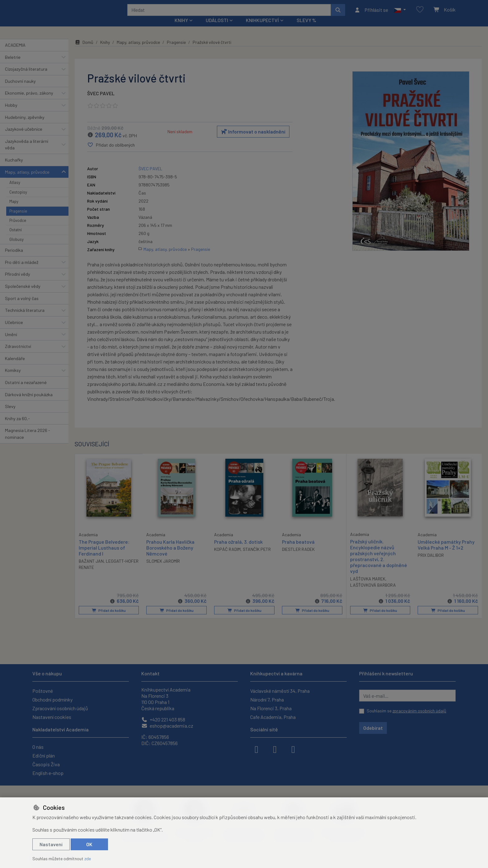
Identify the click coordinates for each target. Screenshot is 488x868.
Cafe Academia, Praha (273, 717)
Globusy (16, 248)
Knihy (105, 51)
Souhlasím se (406, 711)
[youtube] (293, 749)
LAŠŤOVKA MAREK (368, 587)
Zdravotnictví (18, 355)
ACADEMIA (15, 53)
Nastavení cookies (52, 717)
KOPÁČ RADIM (227, 558)
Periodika (14, 258)
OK (89, 844)
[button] (400, 14)
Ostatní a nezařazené (26, 391)
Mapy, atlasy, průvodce (27, 180)
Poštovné (43, 691)
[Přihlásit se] (371, 14)
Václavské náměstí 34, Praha (280, 691)
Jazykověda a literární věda (27, 153)
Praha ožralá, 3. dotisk (238, 550)
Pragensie (18, 219)
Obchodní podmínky (52, 699)
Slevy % (306, 28)
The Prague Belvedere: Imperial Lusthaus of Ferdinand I (104, 555)
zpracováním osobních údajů (419, 711)
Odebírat (373, 728)
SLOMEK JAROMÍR (163, 569)
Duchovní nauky (20, 89)
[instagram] (275, 749)
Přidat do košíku (109, 618)
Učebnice (14, 331)
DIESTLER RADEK (298, 558)
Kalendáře (15, 367)
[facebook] (256, 749)
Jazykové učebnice (24, 137)
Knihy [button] (181, 28)
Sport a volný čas (22, 307)
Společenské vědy (23, 295)
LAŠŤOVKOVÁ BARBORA (373, 593)
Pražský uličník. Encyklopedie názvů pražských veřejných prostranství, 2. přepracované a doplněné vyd (379, 564)
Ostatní (16, 238)
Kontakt (150, 673)
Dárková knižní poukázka (29, 403)
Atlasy (15, 191)
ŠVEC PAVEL (101, 102)
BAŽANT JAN (91, 569)
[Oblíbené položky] (420, 14)
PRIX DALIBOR (431, 563)
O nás (38, 747)
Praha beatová (298, 550)
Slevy (10, 415)
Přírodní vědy (18, 282)
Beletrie (13, 65)
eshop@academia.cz (167, 726)
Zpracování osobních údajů (60, 708)
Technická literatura (25, 319)
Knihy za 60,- (17, 427)
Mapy (14, 210)
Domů (84, 51)
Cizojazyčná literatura (26, 77)
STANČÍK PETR (257, 558)
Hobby (11, 113)
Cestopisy (18, 200)
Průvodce (18, 229)
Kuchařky (14, 168)
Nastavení (51, 844)
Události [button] (217, 28)
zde (88, 859)
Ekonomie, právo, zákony (29, 101)
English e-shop (48, 773)
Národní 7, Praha (267, 699)
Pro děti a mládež (22, 271)
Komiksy (13, 379)
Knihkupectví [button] (262, 28)
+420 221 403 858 (163, 719)
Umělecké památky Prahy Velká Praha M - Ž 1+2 (446, 553)
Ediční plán (44, 755)
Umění (11, 343)
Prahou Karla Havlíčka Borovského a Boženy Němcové (170, 556)
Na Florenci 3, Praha (271, 708)
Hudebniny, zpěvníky (25, 125)
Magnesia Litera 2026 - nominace (28, 442)
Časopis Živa (46, 764)
